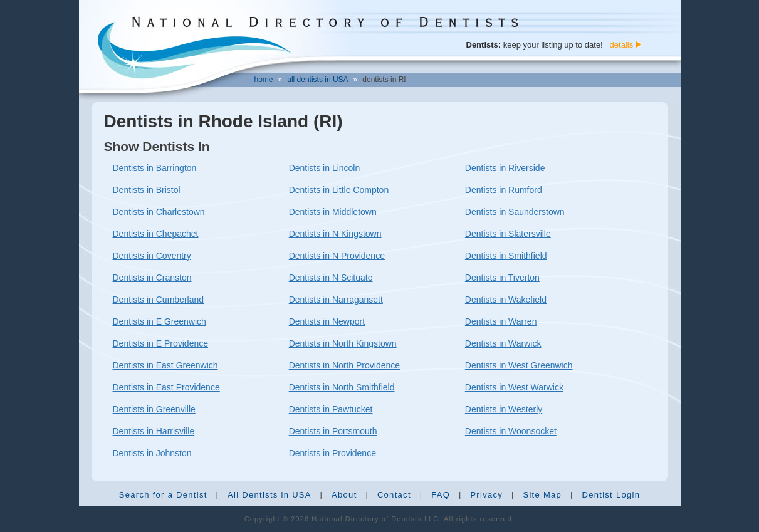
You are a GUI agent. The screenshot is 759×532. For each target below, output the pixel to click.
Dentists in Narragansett (336, 300)
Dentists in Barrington (155, 168)
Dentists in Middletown (333, 212)
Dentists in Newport (327, 321)
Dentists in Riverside (505, 168)
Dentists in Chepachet (156, 234)
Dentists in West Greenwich (519, 365)
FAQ (441, 495)
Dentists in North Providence (344, 365)
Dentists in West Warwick (514, 387)
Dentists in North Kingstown (343, 343)
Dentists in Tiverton (502, 278)
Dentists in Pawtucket (331, 409)
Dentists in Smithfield (506, 256)
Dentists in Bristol (147, 190)
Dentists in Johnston (152, 453)
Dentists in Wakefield (506, 300)
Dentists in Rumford (504, 190)
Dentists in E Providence (161, 343)
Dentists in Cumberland (159, 300)
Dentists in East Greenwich (165, 365)
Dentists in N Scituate (331, 278)
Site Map (542, 495)
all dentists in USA (317, 80)
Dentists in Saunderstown (515, 212)
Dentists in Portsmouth (333, 431)
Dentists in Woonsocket (511, 431)
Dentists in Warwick (503, 343)
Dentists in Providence (332, 453)
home (264, 80)
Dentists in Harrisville (154, 431)
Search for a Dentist (163, 495)
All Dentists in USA (270, 495)
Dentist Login (611, 495)
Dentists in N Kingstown (335, 234)
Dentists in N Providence (337, 256)
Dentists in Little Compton (339, 190)
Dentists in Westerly (504, 409)
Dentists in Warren (501, 321)
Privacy (486, 495)
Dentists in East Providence (166, 387)
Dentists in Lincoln (325, 168)
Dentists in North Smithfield (342, 387)
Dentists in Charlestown (159, 212)
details (622, 45)
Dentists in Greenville (154, 409)
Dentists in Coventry (152, 256)
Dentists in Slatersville (508, 234)
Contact (394, 495)
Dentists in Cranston (152, 278)
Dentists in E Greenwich (160, 321)
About (344, 495)
